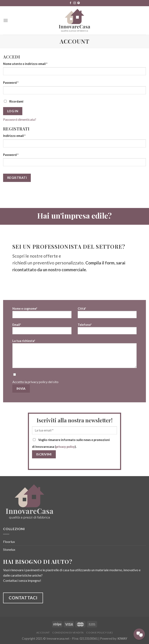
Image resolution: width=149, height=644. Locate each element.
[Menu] (6, 20)
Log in (13, 111)
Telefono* (107, 330)
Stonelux (9, 549)
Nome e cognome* (42, 314)
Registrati (17, 178)
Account (43, 633)
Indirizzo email (14, 136)
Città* (107, 314)
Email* (42, 330)
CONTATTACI (23, 598)
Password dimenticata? (20, 119)
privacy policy (38, 382)
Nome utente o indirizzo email (25, 64)
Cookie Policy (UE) (99, 633)
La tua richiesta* (74, 355)
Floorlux (9, 542)
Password (11, 83)
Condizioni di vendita (68, 633)
